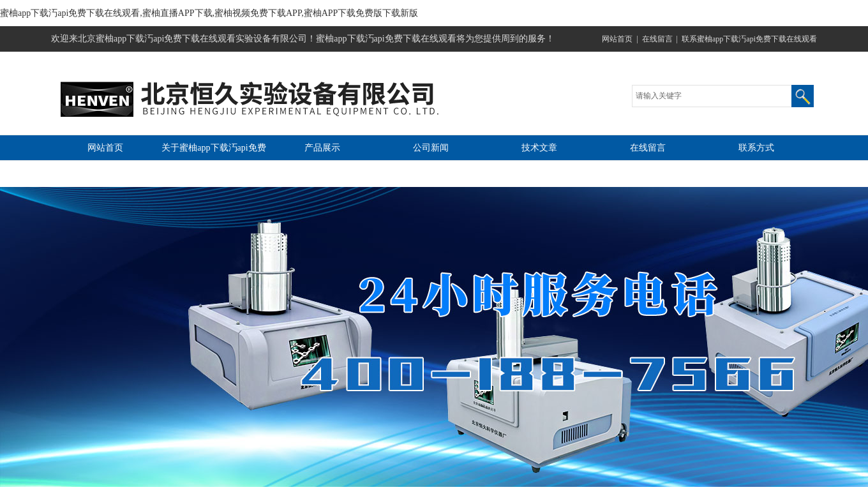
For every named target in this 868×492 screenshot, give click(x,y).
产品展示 (322, 148)
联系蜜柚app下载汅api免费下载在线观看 (749, 39)
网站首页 (617, 39)
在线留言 (657, 39)
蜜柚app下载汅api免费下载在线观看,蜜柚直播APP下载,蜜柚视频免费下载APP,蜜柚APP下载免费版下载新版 (209, 13)
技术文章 (539, 148)
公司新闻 (431, 148)
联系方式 (756, 148)
